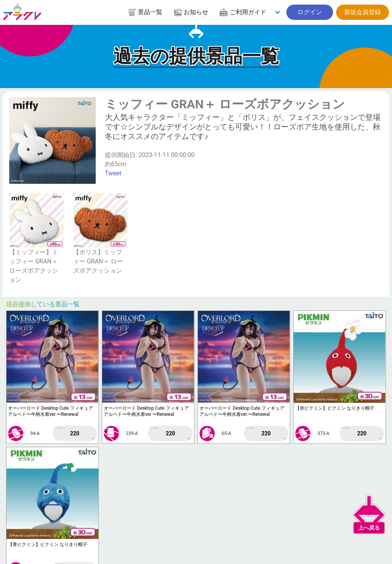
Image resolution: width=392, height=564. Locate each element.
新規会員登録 (363, 12)
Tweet (113, 173)
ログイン (310, 12)
